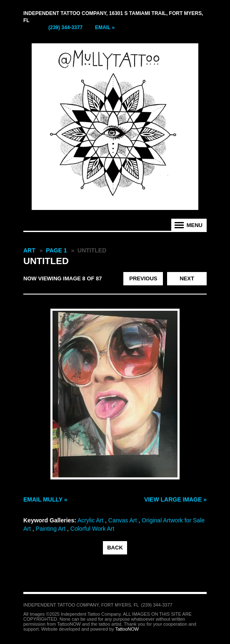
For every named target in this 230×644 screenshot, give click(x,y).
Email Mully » (45, 499)
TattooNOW (127, 629)
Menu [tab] (195, 225)
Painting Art (51, 529)
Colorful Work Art (92, 529)
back (115, 548)
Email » (105, 27)
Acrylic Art (90, 520)
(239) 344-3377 (65, 27)
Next (187, 278)
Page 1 (56, 250)
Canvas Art (122, 520)
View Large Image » (175, 499)
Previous (143, 278)
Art (29, 250)
